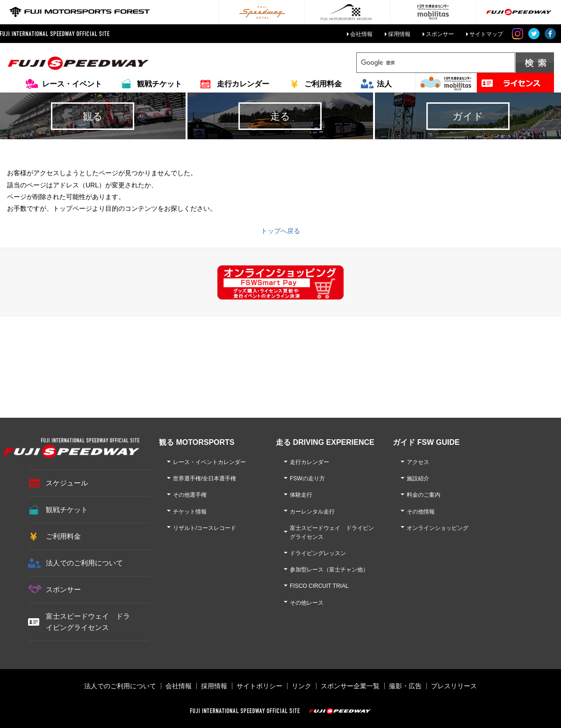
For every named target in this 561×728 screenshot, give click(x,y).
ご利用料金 (323, 84)
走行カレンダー (243, 84)
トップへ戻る (280, 231)
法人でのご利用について (84, 563)
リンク (302, 686)
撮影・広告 (405, 686)
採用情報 (399, 34)
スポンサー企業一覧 (350, 686)
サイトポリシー (259, 686)
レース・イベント (72, 84)
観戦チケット (159, 84)
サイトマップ (486, 34)
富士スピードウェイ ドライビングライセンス (88, 622)
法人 (384, 84)
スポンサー (440, 34)
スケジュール (67, 483)
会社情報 (361, 34)
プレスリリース (454, 686)
